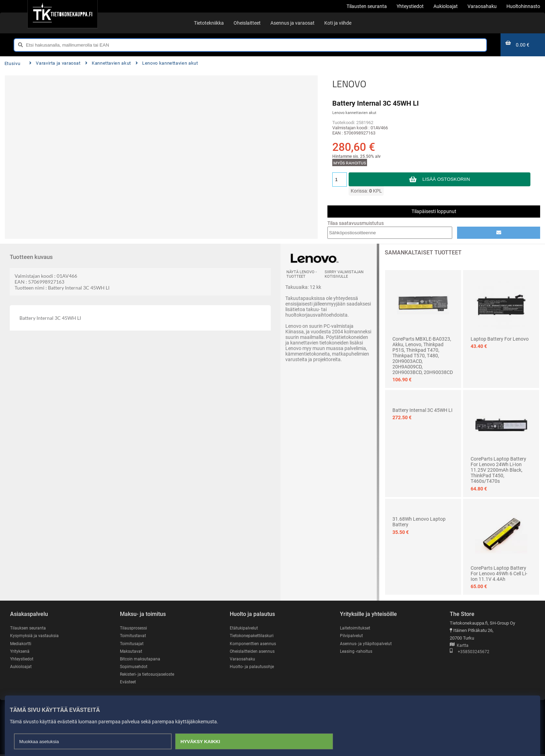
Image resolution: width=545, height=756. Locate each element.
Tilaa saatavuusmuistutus (356, 223)
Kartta (459, 646)
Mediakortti (21, 644)
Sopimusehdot (134, 668)
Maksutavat (132, 652)
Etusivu (12, 63)
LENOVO (349, 84)
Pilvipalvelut (352, 636)
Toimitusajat (132, 644)
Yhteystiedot (22, 660)
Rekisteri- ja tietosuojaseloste (149, 675)
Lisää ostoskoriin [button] (446, 179)
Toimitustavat (133, 636)
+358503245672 (470, 652)
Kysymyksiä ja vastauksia (35, 636)
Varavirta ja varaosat (55, 63)
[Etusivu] (62, 14)
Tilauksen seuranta (29, 628)
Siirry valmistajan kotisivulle (344, 274)
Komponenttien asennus (254, 644)
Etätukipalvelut (244, 628)
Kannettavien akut (108, 63)
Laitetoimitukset (356, 628)
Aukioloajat (21, 668)
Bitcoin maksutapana (141, 660)
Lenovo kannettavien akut (167, 63)
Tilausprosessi (135, 628)
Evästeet (128, 683)
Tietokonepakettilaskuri (253, 636)
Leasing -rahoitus (357, 652)
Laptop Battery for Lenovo (500, 339)
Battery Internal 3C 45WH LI (422, 410)
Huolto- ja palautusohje (252, 668)
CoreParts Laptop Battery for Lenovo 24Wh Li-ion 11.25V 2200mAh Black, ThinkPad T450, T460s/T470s (498, 470)
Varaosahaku (243, 660)
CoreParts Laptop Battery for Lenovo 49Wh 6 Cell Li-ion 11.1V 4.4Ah (499, 574)
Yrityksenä (21, 652)
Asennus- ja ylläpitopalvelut (367, 644)
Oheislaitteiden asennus (254, 652)
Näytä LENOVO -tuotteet (302, 274)
